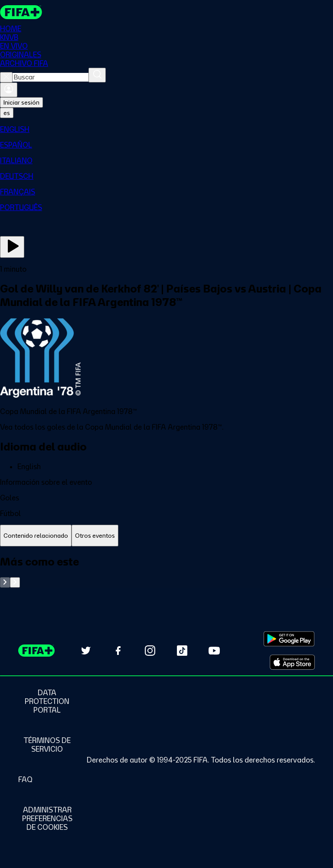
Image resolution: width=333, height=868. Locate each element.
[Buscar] (97, 75)
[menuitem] (166, 129)
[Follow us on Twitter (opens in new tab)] (86, 651)
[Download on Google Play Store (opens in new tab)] (289, 639)
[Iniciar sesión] (9, 90)
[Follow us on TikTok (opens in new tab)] (182, 651)
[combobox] (51, 77)
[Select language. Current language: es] (7, 113)
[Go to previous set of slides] (5, 582)
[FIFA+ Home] (21, 12)
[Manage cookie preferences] (47, 819)
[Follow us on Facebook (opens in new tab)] (118, 651)
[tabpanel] (166, 571)
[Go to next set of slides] (15, 582)
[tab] (36, 536)
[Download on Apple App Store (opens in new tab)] (292, 662)
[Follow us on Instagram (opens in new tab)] (150, 651)
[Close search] (6, 77)
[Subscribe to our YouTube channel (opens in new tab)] (214, 651)
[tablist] (166, 536)
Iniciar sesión (21, 102)
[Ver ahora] (12, 247)
